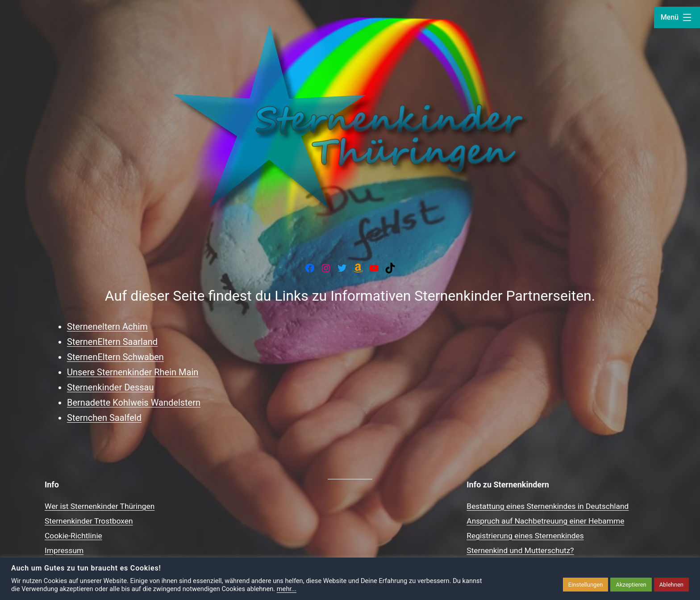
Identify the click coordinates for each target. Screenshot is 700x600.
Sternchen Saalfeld (104, 418)
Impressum (64, 550)
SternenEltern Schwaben (115, 357)
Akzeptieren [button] (631, 585)
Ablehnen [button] (671, 585)
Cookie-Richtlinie (73, 536)
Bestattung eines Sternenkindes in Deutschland (548, 506)
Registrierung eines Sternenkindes (525, 536)
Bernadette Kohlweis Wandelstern (134, 403)
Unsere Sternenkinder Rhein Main (133, 372)
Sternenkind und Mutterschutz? (520, 550)
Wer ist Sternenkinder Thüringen (100, 506)
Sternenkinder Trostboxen (89, 521)
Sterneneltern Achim (107, 327)
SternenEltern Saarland (112, 342)
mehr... (287, 589)
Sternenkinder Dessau (110, 387)
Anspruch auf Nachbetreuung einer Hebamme (545, 521)
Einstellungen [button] (586, 585)
